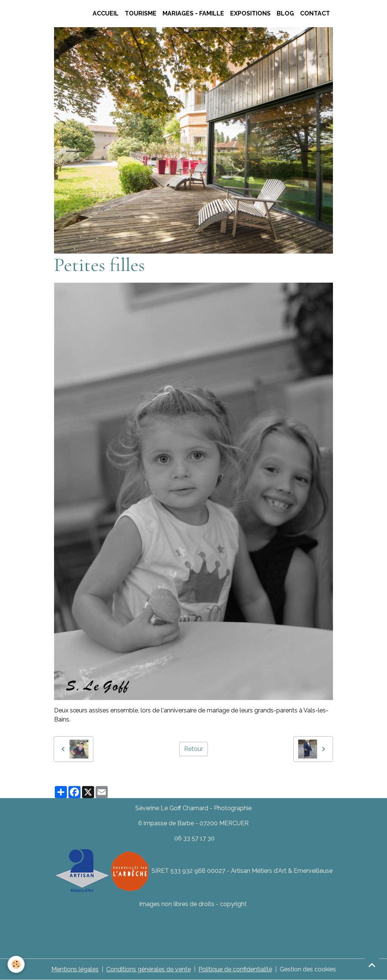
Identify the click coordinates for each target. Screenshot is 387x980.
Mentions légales (75, 969)
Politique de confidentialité (235, 969)
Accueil (106, 13)
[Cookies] (16, 964)
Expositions (250, 13)
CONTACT (315, 13)
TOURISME (141, 13)
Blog (285, 13)
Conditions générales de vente (149, 969)
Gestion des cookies (308, 969)
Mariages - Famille (193, 13)
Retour (193, 749)
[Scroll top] (372, 965)
